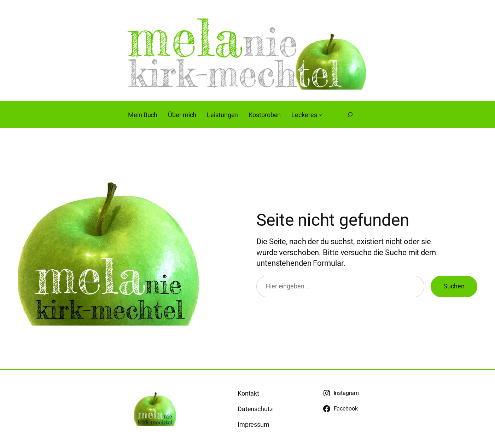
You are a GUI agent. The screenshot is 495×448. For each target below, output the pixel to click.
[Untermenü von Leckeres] (321, 115)
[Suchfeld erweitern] (350, 115)
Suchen (454, 286)
